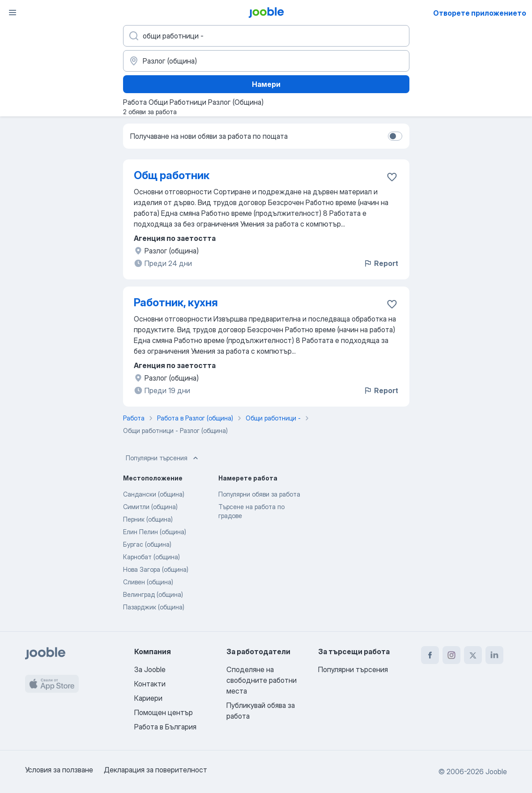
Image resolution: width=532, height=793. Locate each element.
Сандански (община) (154, 494)
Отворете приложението (480, 13)
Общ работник (172, 175)
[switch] (395, 136)
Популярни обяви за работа (259, 494)
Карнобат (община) (151, 557)
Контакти (150, 684)
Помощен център (164, 712)
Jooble (496, 772)
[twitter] (473, 655)
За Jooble (150, 669)
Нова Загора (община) (156, 569)
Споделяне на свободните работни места (262, 680)
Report (381, 263)
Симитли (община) (150, 507)
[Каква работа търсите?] (266, 36)
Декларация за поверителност (155, 770)
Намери (266, 84)
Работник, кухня (176, 302)
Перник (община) (148, 519)
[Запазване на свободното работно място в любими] (392, 177)
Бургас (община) (147, 544)
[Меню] (13, 13)
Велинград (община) (153, 594)
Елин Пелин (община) (155, 532)
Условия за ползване (59, 770)
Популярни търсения (163, 458)
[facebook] (430, 655)
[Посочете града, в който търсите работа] (266, 61)
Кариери (148, 698)
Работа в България (165, 727)
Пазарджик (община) (154, 607)
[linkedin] (494, 655)
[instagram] (451, 655)
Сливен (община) (148, 582)
